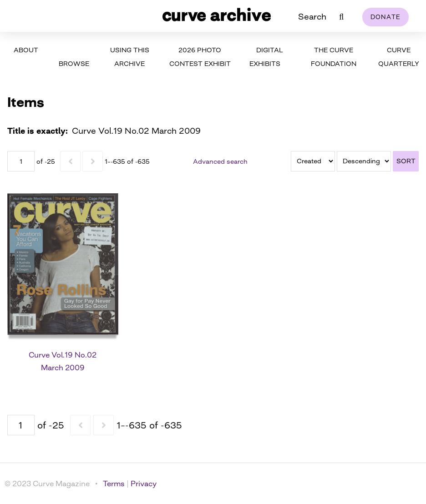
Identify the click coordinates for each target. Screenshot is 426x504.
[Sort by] (313, 161)
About (26, 50)
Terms (114, 484)
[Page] (21, 161)
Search (312, 16)
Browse (74, 63)
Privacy (144, 484)
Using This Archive (130, 57)
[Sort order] (364, 161)
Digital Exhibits (266, 57)
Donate (386, 17)
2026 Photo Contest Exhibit (200, 57)
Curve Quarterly (399, 57)
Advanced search (220, 161)
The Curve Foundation (334, 57)
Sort (406, 161)
